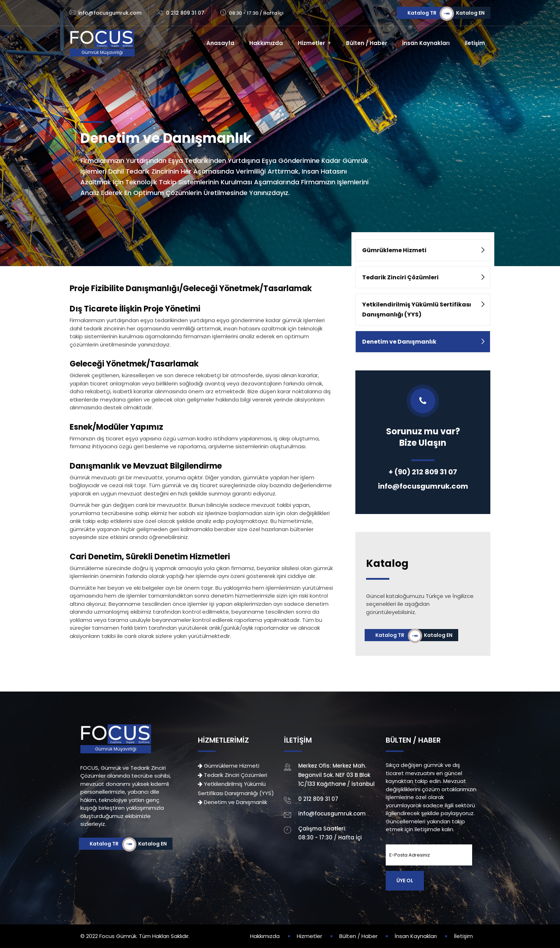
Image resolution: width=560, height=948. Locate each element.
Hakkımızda (266, 43)
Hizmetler (311, 43)
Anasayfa (220, 43)
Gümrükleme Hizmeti (394, 250)
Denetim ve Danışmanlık (399, 342)
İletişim (475, 43)
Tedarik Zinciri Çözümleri (400, 277)
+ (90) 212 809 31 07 (423, 472)
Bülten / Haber (367, 43)
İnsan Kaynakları (426, 43)
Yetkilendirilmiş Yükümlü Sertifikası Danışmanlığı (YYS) (417, 309)
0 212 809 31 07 (185, 13)
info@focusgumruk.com (110, 13)
